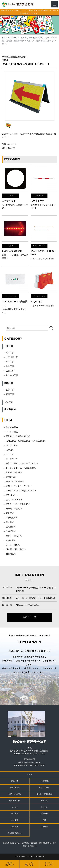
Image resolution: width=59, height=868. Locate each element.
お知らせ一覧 (29, 617)
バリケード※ (12, 445)
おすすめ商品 (12, 427)
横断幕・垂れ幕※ (14, 536)
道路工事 (10, 353)
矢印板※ (10, 450)
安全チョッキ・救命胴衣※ (18, 504)
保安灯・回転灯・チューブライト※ (22, 463)
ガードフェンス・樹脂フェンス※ (21, 491)
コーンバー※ (12, 459)
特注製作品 (10, 409)
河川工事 (10, 362)
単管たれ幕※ (12, 518)
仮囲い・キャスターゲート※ (19, 486)
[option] (30, 96)
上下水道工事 (12, 357)
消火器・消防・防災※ (16, 549)
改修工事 (10, 390)
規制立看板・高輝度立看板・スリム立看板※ (26, 441)
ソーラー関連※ (13, 545)
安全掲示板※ (12, 495)
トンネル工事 (12, 375)
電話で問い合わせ (10, 864)
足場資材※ (11, 531)
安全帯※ (10, 513)
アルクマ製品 (12, 432)
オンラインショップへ (49, 864)
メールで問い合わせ (29, 864)
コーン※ (10, 454)
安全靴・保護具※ (14, 509)
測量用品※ (11, 554)
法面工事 (10, 371)
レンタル (8, 402)
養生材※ (10, 522)
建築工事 (8, 383)
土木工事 (8, 346)
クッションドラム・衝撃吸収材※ (21, 468)
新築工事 (10, 394)
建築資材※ (11, 527)
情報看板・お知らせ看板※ (18, 436)
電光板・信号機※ (14, 472)
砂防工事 (10, 366)
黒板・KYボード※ (14, 500)
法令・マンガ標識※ (15, 481)
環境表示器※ (12, 477)
